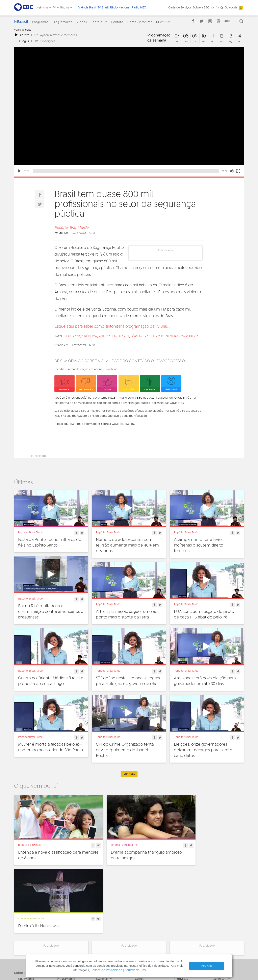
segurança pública (81, 336)
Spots (178, 926)
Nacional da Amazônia (111, 920)
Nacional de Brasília (109, 908)
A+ (212, 8)
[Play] (19, 171)
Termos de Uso (135, 970)
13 (230, 36)
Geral (138, 917)
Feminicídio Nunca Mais (196, 845)
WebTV (165, 22)
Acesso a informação (32, 925)
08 (186, 36)
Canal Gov (220, 908)
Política (140, 930)
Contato (117, 22)
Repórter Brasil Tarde (71, 228)
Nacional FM (104, 904)
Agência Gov (221, 904)
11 (212, 36)
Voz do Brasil (221, 917)
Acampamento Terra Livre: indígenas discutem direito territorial (199, 545)
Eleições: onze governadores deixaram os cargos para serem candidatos (203, 750)
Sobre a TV (99, 22)
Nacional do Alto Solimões (107, 926)
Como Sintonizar (140, 22)
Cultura (140, 904)
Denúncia (24, 916)
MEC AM (101, 936)
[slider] (126, 171)
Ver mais (129, 774)
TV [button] (56, 8)
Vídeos (82, 22)
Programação (63, 22)
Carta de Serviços (180, 8)
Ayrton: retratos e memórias (58, 35)
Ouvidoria (231, 8)
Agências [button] (44, 8)
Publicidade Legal (30, 929)
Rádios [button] (66, 8)
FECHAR (207, 966)
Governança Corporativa (26, 905)
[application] (129, 112)
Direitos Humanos (147, 908)
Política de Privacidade (107, 970)
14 (239, 36)
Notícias (179, 908)
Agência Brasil (87, 8)
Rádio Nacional (120, 8)
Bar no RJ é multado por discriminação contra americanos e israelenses (51, 612)
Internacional (144, 922)
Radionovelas (183, 917)
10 (204, 36)
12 (221, 36)
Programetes (182, 913)
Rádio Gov (220, 913)
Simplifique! (25, 920)
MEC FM (101, 932)
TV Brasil (103, 8)
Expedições (47, 41)
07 (177, 36)
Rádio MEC (139, 8)
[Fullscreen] (238, 171)
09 (195, 36)
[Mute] (232, 171)
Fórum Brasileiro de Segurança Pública (165, 336)
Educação (142, 913)
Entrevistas (181, 904)
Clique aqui (62, 424)
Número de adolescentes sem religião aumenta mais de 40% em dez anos (127, 545)
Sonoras (179, 922)
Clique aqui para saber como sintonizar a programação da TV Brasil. (112, 327)
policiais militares (114, 336)
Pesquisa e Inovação (148, 926)
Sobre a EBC (201, 8)
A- (217, 8)
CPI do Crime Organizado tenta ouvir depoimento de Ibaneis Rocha (125, 750)
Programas (40, 22)
